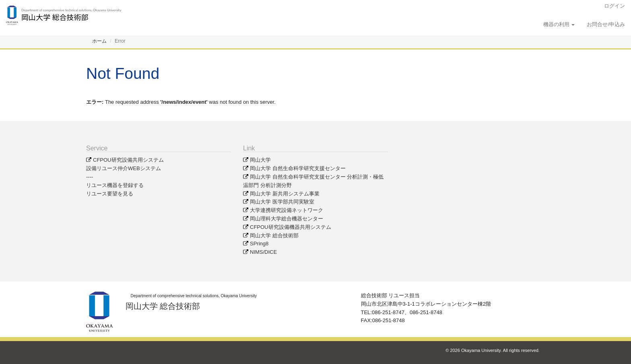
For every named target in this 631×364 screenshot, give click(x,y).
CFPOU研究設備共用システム (128, 160)
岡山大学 (260, 160)
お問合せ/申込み (606, 24)
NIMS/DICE (263, 252)
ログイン (615, 6)
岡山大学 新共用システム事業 (285, 194)
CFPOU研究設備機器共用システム (291, 227)
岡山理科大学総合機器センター (287, 219)
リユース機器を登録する (115, 185)
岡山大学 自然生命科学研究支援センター (298, 168)
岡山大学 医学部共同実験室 (282, 202)
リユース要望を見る (110, 194)
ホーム (99, 41)
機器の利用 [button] (559, 24)
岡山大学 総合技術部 (274, 235)
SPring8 (259, 244)
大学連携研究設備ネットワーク (287, 210)
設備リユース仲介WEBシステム (124, 168)
